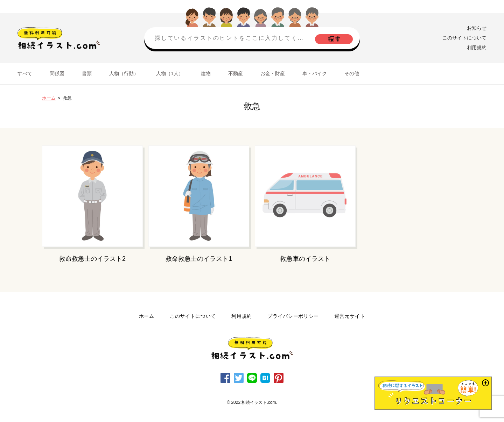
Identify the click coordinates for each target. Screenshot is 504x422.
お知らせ (477, 28)
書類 (87, 73)
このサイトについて (464, 38)
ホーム (49, 98)
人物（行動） (124, 73)
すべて (25, 73)
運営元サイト (350, 316)
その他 (352, 73)
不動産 (236, 73)
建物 (206, 73)
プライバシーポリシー (293, 316)
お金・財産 (273, 73)
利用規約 (477, 48)
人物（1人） (170, 73)
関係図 (57, 73)
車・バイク (315, 73)
